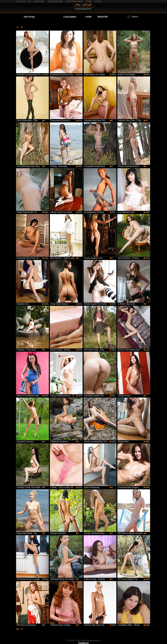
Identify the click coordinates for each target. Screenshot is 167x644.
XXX (29, 2)
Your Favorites (49, 17)
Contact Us (83, 643)
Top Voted (29, 17)
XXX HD (98, 2)
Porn (89, 2)
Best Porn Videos (75, 2)
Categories (70, 17)
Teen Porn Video (55, 2)
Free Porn (39, 2)
